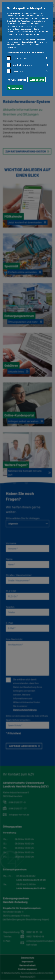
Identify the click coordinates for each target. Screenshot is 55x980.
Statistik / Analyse (22, 58)
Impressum (11, 47)
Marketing (18, 71)
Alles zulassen (15, 88)
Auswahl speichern (17, 80)
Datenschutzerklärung (31, 42)
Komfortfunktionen (22, 65)
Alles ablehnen (37, 80)
